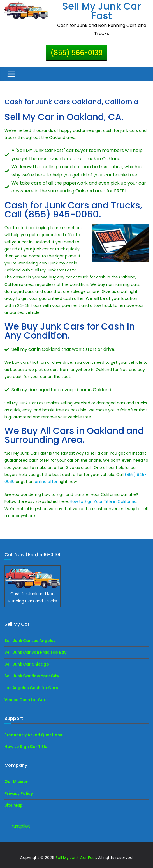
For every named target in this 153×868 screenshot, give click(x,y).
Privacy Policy (19, 793)
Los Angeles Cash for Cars (31, 688)
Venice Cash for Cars (26, 700)
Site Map (14, 805)
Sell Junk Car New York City (32, 676)
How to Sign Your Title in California (103, 501)
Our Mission (17, 782)
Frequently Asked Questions (33, 735)
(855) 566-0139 (76, 53)
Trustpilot (19, 826)
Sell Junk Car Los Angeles (30, 641)
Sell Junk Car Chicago (27, 664)
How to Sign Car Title (26, 747)
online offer (46, 482)
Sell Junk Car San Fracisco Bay (35, 652)
